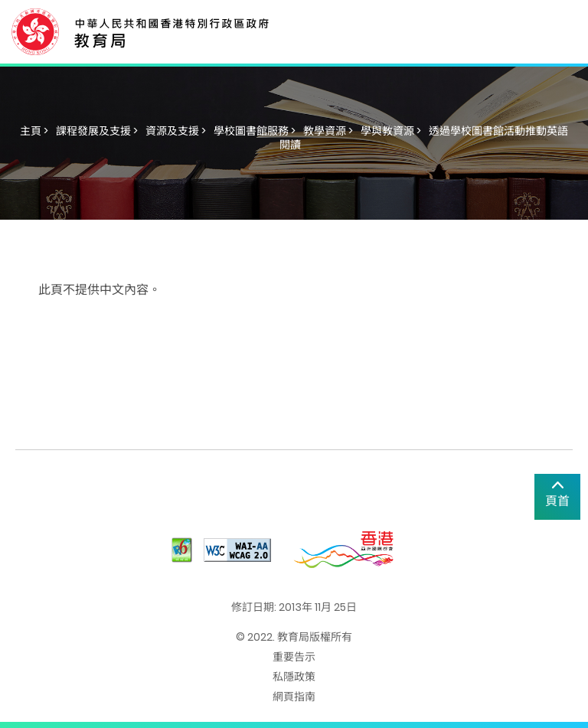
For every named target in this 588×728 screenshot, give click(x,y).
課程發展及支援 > (97, 131)
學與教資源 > (391, 131)
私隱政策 (294, 677)
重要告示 (294, 657)
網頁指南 (294, 697)
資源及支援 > (176, 131)
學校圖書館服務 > (255, 131)
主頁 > (34, 131)
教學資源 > (328, 131)
